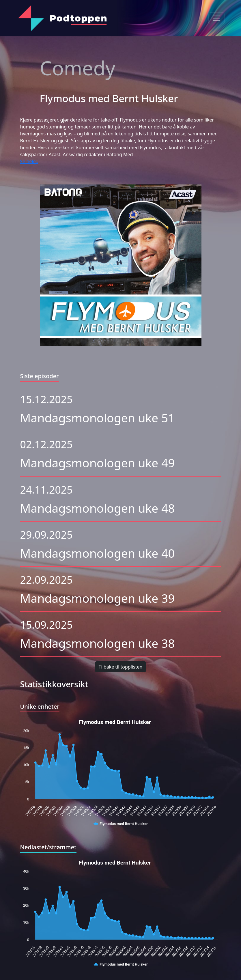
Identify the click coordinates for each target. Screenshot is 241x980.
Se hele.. (29, 161)
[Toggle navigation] (216, 18)
